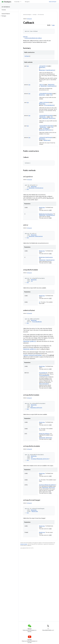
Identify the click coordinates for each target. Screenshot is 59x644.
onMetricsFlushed (44, 102)
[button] (9, 16)
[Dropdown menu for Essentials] (21, 2)
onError (41, 85)
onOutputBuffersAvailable (46, 126)
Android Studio (53, 2)
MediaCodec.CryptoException (47, 215)
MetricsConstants (44, 384)
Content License (24, 544)
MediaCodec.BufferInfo (46, 438)
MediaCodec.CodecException (47, 260)
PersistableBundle (44, 375)
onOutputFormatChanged (46, 138)
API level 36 (30, 313)
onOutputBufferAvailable (46, 116)
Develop (35, 15)
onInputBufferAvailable (46, 94)
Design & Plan (28, 2)
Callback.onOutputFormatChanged (33, 355)
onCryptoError (43, 66)
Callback (27, 56)
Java (53, 25)
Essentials (17, 2)
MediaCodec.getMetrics (30, 341)
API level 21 (29, 19)
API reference (6, 7)
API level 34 (30, 180)
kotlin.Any (25, 37)
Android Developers (27, 15)
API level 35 (30, 449)
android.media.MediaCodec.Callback (33, 38)
